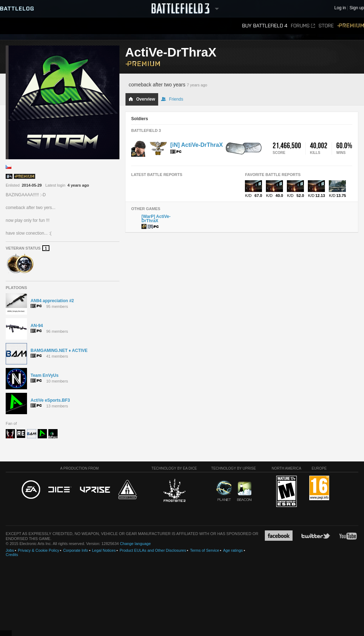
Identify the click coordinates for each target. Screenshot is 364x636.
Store (326, 26)
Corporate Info (75, 550)
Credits (12, 555)
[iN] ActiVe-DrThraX (197, 145)
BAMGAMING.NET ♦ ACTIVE (59, 351)
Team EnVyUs (45, 375)
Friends (172, 99)
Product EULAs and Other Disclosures (153, 550)
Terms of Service (204, 550)
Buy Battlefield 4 (265, 26)
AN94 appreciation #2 (52, 301)
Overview (142, 99)
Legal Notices (104, 550)
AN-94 (37, 326)
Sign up (357, 8)
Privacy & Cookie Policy (38, 550)
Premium (351, 26)
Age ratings (233, 550)
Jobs (10, 550)
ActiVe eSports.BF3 (50, 400)
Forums (303, 26)
